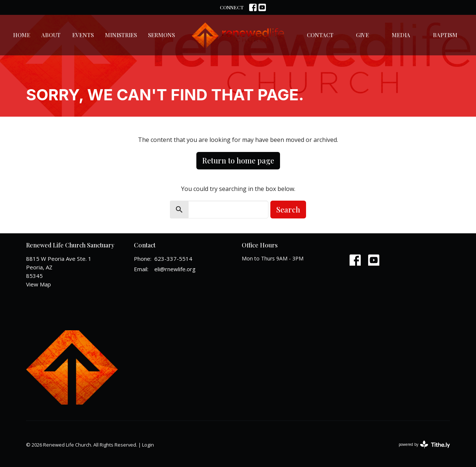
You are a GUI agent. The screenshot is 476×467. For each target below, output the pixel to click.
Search (288, 209)
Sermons (161, 35)
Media (401, 35)
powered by (424, 445)
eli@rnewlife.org (175, 269)
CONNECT (232, 7)
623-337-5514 (173, 259)
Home (22, 35)
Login (148, 445)
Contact (320, 35)
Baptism (445, 35)
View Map (38, 284)
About (51, 35)
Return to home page (238, 160)
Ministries (121, 35)
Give (362, 35)
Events (83, 35)
